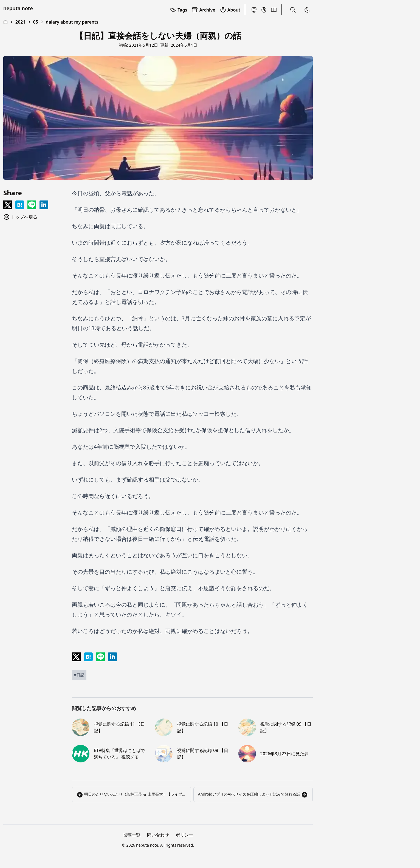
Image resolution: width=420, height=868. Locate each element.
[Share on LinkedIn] (44, 205)
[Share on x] (8, 205)
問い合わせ (158, 835)
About (230, 10)
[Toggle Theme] (307, 10)
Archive (203, 10)
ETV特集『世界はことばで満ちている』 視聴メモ (120, 754)
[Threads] (264, 10)
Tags (178, 10)
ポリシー (184, 835)
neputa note (18, 8)
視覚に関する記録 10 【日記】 (203, 727)
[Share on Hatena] (20, 205)
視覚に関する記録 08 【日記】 (203, 754)
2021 (20, 22)
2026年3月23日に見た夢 (284, 754)
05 (36, 22)
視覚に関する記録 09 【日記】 (286, 727)
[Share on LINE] (32, 205)
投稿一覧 (132, 835)
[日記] (79, 675)
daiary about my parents (72, 22)
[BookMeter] (274, 10)
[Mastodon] (254, 10)
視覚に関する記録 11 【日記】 (119, 727)
